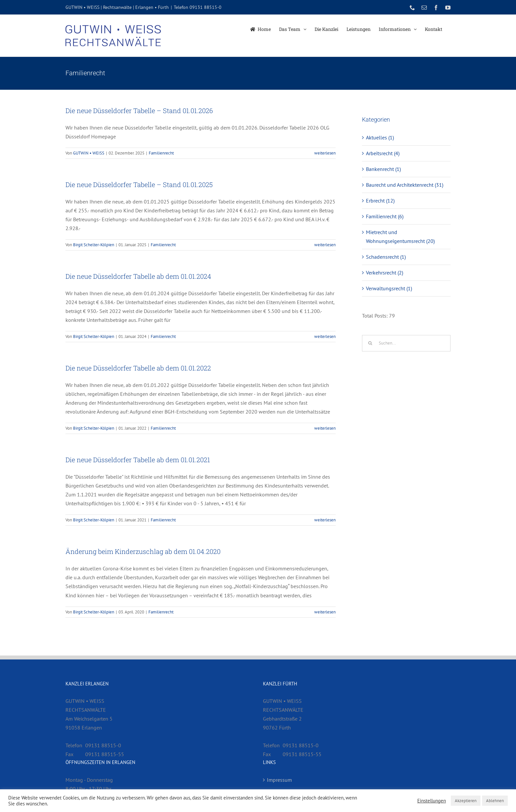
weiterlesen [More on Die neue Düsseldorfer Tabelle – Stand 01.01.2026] (325, 153)
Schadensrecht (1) (386, 257)
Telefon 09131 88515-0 (198, 7)
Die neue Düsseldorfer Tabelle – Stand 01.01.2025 (139, 184)
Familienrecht (161, 153)
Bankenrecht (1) (383, 169)
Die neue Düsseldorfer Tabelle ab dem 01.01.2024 (138, 276)
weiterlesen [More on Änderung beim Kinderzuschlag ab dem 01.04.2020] (325, 612)
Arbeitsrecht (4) (383, 153)
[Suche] (370, 343)
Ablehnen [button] (495, 801)
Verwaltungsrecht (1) (389, 288)
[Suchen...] (406, 343)
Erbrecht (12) (380, 201)
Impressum (279, 780)
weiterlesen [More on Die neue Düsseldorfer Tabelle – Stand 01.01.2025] (325, 245)
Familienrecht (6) (385, 216)
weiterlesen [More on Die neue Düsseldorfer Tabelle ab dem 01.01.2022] (325, 428)
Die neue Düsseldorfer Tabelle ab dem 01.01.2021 (138, 460)
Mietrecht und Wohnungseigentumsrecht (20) (400, 237)
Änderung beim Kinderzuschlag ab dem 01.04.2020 (143, 551)
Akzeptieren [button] (466, 801)
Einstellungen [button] (432, 801)
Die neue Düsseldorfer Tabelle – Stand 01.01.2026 (139, 110)
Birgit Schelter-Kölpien (94, 245)
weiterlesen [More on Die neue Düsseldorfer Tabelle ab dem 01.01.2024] (325, 336)
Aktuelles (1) (380, 137)
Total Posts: (375, 316)
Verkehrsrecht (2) (385, 273)
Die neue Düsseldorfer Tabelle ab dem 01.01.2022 (138, 368)
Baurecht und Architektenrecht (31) (405, 185)
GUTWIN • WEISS (89, 153)
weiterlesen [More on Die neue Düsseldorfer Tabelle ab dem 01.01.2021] (325, 520)
